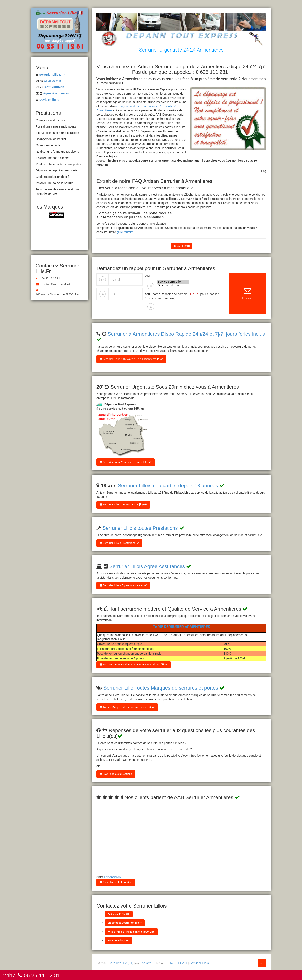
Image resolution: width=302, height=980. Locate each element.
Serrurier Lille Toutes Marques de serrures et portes (161, 688)
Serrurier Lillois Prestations (119, 543)
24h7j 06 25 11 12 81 (32, 975)
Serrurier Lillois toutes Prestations (140, 528)
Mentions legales (119, 941)
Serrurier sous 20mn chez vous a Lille (126, 462)
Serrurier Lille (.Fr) (121, 963)
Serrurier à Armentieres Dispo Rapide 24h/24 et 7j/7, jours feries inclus (186, 334)
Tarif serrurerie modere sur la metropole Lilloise (133, 665)
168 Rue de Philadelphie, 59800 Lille (131, 932)
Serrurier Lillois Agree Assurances (147, 566)
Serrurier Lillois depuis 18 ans (123, 505)
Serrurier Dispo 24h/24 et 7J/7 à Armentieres (131, 359)
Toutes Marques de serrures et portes (127, 707)
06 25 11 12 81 (51, 278)
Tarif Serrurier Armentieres (181, 627)
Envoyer (247, 294)
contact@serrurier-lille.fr (56, 284)
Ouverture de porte (173, 285)
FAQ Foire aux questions (116, 774)
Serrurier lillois (199, 963)
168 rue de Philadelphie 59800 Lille (57, 294)
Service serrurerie (173, 282)
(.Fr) (52, 75)
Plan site (145, 963)
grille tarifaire (125, 232)
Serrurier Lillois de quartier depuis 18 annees (168, 485)
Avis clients (116, 882)
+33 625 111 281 (176, 963)
